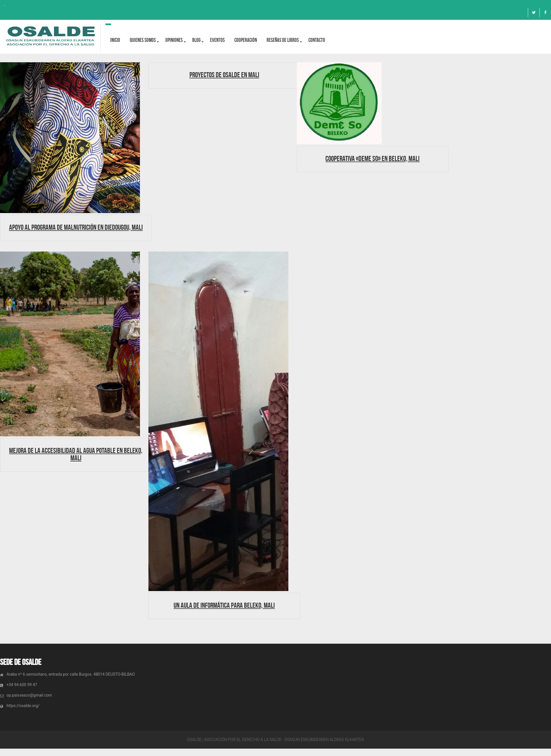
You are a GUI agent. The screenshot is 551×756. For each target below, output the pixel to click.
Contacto (317, 40)
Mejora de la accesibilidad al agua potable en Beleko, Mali (76, 454)
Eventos (217, 40)
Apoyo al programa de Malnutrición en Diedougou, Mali (76, 227)
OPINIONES (174, 40)
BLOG (196, 40)
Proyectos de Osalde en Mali (224, 75)
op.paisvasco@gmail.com (29, 695)
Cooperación (246, 40)
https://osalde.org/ (23, 706)
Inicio (115, 40)
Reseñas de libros (283, 40)
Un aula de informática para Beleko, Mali (224, 605)
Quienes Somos (143, 40)
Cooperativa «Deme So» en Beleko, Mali (372, 158)
